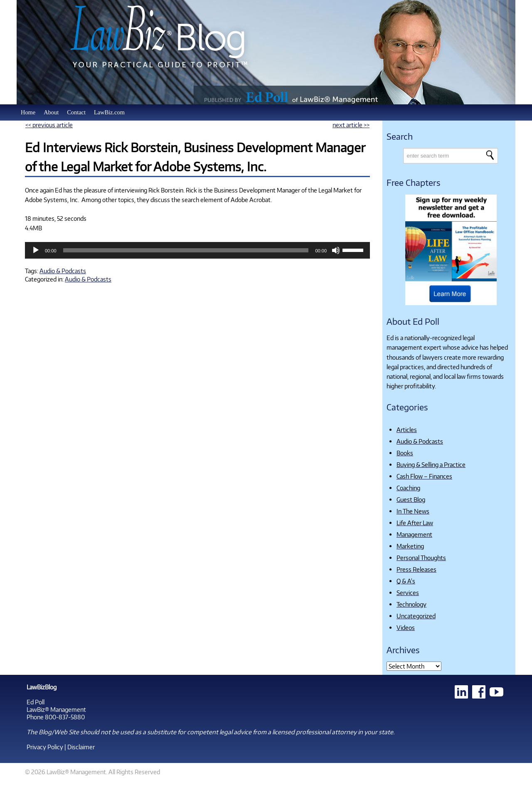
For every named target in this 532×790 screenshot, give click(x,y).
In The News (413, 511)
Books (405, 453)
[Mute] (336, 250)
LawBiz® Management (56, 709)
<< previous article (49, 125)
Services (408, 592)
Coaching (408, 488)
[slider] (186, 250)
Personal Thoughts (421, 558)
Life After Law (415, 523)
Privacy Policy (45, 747)
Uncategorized (416, 616)
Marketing (410, 546)
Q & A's (406, 581)
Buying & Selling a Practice (431, 464)
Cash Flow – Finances (424, 476)
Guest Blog (411, 499)
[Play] (36, 250)
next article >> (351, 125)
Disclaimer (81, 747)
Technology (411, 604)
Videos (406, 627)
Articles (407, 430)
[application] (197, 250)
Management (414, 534)
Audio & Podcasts (63, 271)
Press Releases (416, 569)
